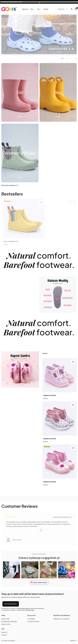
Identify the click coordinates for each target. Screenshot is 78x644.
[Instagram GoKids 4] (66, 570)
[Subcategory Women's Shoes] (20, 153)
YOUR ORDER (31, 619)
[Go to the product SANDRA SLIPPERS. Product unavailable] (60, 418)
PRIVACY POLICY (6, 624)
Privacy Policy (30, 610)
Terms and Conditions (24, 608)
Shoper (12, 641)
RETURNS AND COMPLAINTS (9, 622)
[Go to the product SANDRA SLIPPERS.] (60, 375)
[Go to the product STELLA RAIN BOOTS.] (24, 219)
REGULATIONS (5, 619)
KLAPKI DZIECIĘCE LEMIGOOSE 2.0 (62, 517)
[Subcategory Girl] (20, 92)
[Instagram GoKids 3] (48, 570)
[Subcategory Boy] (58, 92)
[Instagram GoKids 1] (12, 570)
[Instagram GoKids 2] (30, 570)
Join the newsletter (11, 604)
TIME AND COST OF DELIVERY (61, 619)
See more (45, 353)
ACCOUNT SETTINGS (33, 622)
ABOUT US (4, 632)
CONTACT (4, 635)
